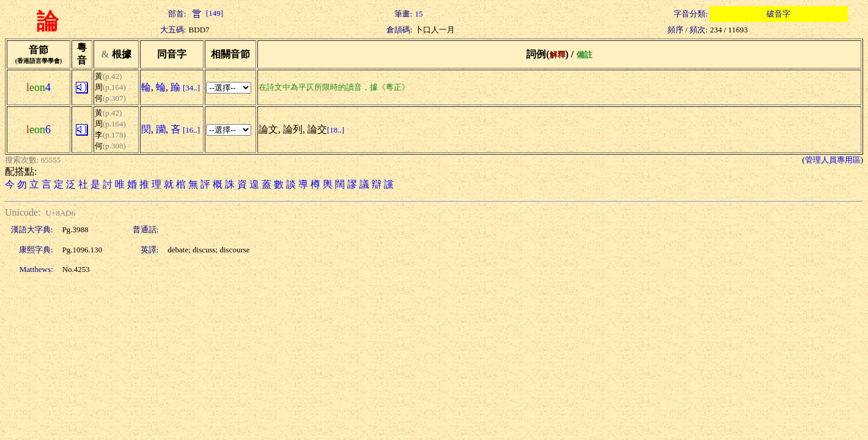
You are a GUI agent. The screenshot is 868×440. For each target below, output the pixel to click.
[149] (206, 13)
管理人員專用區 (833, 160)
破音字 (778, 14)
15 (419, 14)
